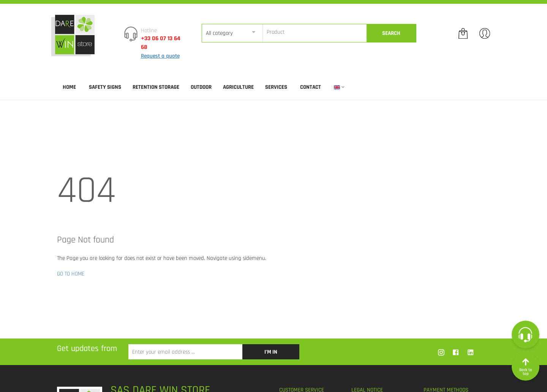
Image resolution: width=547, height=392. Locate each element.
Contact (311, 87)
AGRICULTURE (238, 87)
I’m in (271, 352)
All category (219, 33)
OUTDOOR (201, 87)
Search (391, 33)
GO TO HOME (71, 274)
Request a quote (160, 56)
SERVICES (276, 87)
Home (69, 87)
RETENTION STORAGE (156, 87)
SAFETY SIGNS (105, 87)
